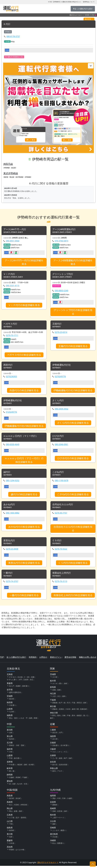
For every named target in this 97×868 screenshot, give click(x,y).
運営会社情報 (70, 659)
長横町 (18, 688)
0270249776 (60, 377)
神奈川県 (54, 715)
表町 (21, 813)
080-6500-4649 (13, 446)
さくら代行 (58, 402)
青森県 (10, 685)
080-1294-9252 (13, 482)
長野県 (10, 764)
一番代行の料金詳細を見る (24, 597)
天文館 (55, 839)
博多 (54, 800)
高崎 (59, 692)
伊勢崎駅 (7, 168)
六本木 (68, 711)
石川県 (10, 745)
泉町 (66, 686)
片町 (11, 754)
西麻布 (55, 711)
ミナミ (60, 754)
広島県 (10, 817)
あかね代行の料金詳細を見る (24, 529)
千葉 (73, 705)
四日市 (55, 735)
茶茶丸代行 (9, 542)
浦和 (64, 698)
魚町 (70, 760)
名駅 (14, 786)
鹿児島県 (54, 836)
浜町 (65, 813)
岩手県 (10, 692)
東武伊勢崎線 (11, 173)
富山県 (10, 738)
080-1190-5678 (61, 482)
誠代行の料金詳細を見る (24, 496)
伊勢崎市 (8, 32)
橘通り (63, 833)
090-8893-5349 (61, 291)
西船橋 (55, 705)
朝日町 (12, 800)
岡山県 (10, 811)
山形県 (10, 711)
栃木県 (53, 683)
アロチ (60, 773)
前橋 (54, 692)
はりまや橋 (20, 852)
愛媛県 (10, 843)
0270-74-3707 (12, 584)
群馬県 (87, 15)
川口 (59, 698)
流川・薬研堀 (21, 820)
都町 (54, 826)
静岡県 (10, 777)
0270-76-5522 (61, 551)
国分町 (12, 701)
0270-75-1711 (12, 336)
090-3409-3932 (61, 410)
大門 (20, 682)
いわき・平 (23, 720)
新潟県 (10, 732)
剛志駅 (12, 177)
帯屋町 (12, 852)
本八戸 (12, 688)
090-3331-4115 (13, 286)
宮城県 (10, 698)
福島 (31, 720)
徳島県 (10, 830)
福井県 (10, 751)
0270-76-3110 (61, 584)
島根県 (10, 804)
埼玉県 (53, 696)
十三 (65, 754)
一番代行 (8, 575)
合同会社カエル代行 (63, 506)
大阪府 (53, 751)
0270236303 (11, 377)
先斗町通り (65, 747)
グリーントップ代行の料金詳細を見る (73, 312)
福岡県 (53, 798)
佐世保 (60, 813)
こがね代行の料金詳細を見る (73, 496)
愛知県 (10, 783)
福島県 (10, 717)
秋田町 (12, 833)
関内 (59, 718)
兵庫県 (53, 758)
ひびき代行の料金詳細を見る (73, 460)
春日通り (17, 760)
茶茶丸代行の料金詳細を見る (24, 565)
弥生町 (18, 800)
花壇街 (61, 711)
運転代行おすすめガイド (77, 15)
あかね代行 (9, 506)
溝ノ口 (86, 718)
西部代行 (8, 366)
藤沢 (52, 720)
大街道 (12, 845)
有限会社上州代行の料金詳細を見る (73, 597)
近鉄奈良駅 (63, 767)
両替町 (18, 780)
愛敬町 (55, 807)
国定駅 (14, 168)
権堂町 (20, 767)
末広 (32, 682)
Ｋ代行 (7, 24)
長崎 (54, 813)
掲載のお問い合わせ (88, 659)
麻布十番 (75, 711)
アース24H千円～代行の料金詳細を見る (24, 262)
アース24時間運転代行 (65, 230)
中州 (59, 800)
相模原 (79, 718)
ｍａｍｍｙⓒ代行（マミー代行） (22, 437)
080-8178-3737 (13, 37)
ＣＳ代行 (57, 542)
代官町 (17, 807)
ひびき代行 (58, 437)
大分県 (53, 823)
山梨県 (10, 758)
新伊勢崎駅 (19, 177)
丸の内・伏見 (22, 786)
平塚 (69, 718)
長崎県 (53, 811)
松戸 (61, 705)
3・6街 (27, 679)
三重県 (53, 732)
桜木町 (12, 741)
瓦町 (11, 839)
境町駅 (6, 177)
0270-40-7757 (61, 515)
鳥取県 (10, 798)
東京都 (53, 708)
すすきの (13, 679)
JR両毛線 (8, 164)
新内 (54, 773)
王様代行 (57, 325)
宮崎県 (53, 830)
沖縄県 (53, 843)
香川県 (10, 836)
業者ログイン (56, 659)
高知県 (10, 849)
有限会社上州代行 (62, 575)
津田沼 (79, 705)
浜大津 (55, 741)
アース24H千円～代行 (15, 230)
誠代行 (7, 474)
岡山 (11, 813)
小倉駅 (69, 800)
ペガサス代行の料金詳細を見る (24, 356)
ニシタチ (56, 833)
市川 (69, 705)
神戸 (65, 760)
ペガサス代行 (11, 325)
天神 (64, 800)
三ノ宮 (55, 760)
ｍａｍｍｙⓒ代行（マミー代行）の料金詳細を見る (24, 462)
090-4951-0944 (13, 241)
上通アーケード (58, 820)
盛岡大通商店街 (15, 695)
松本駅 (31, 767)
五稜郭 (26, 682)
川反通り (13, 707)
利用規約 (33, 659)
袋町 (26, 767)
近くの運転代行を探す (16, 659)
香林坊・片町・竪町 (17, 747)
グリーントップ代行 (63, 274)
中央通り (13, 767)
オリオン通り (57, 686)
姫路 (61, 760)
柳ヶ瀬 (12, 773)
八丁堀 (12, 820)
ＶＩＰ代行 (9, 274)
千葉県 (53, 702)
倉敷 (16, 813)
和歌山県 (54, 770)
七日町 (12, 714)
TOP (2, 659)
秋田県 (10, 705)
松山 (54, 845)
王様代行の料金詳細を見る (73, 347)
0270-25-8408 (12, 551)
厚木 (73, 718)
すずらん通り (12, 682)
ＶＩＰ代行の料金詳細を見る (24, 306)
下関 (11, 826)
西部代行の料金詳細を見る (24, 391)
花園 (33, 679)
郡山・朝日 (13, 720)
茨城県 (53, 676)
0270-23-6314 (61, 333)
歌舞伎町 (84, 711)
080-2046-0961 (61, 446)
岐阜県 (10, 770)
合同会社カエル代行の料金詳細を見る (73, 530)
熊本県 (53, 817)
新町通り (26, 688)
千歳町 (25, 780)
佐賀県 (53, 804)
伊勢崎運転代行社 (62, 366)
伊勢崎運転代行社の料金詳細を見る (73, 391)
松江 (11, 807)
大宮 (54, 698)
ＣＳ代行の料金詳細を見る (73, 565)
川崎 (64, 718)
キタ (54, 754)
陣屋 (36, 720)
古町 (11, 735)
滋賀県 (53, 738)
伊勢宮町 (24, 807)
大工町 (55, 679)
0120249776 (11, 413)
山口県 (10, 823)
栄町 (85, 705)
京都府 (53, 745)
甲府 (11, 760)
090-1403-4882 (13, 515)
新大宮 (55, 767)
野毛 (54, 718)
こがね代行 (58, 474)
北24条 (20, 679)
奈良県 (53, 764)
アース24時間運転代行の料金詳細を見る (73, 262)
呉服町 (12, 780)
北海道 (10, 676)
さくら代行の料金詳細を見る (73, 424)
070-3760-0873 (61, 241)
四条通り (56, 747)
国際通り (61, 845)
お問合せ (43, 659)
